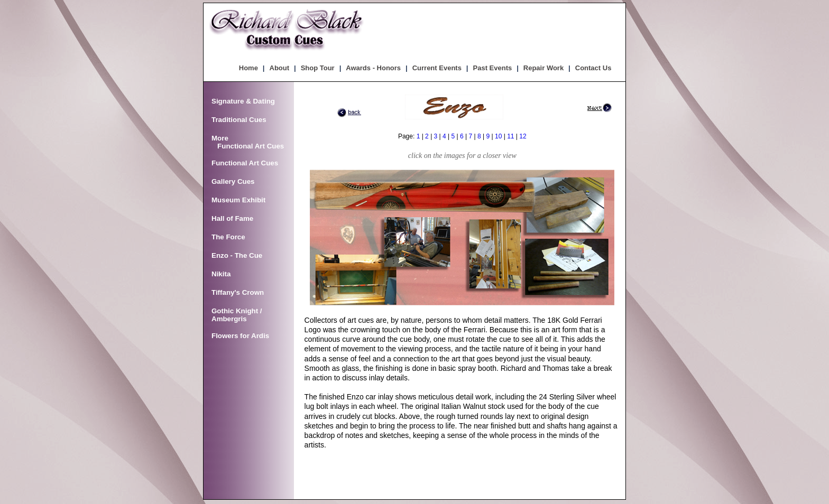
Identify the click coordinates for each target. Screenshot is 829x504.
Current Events (437, 68)
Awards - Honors (373, 68)
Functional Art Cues (245, 163)
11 (510, 136)
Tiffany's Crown (238, 292)
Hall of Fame (232, 218)
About (280, 68)
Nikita (221, 274)
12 (523, 136)
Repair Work (544, 68)
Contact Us (593, 68)
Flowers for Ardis (240, 336)
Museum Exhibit (238, 200)
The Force (228, 237)
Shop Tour (318, 68)
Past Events (493, 68)
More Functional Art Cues (248, 142)
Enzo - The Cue (237, 255)
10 (498, 136)
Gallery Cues (233, 181)
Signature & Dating (243, 101)
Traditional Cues (239, 120)
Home (248, 68)
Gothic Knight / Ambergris (237, 315)
